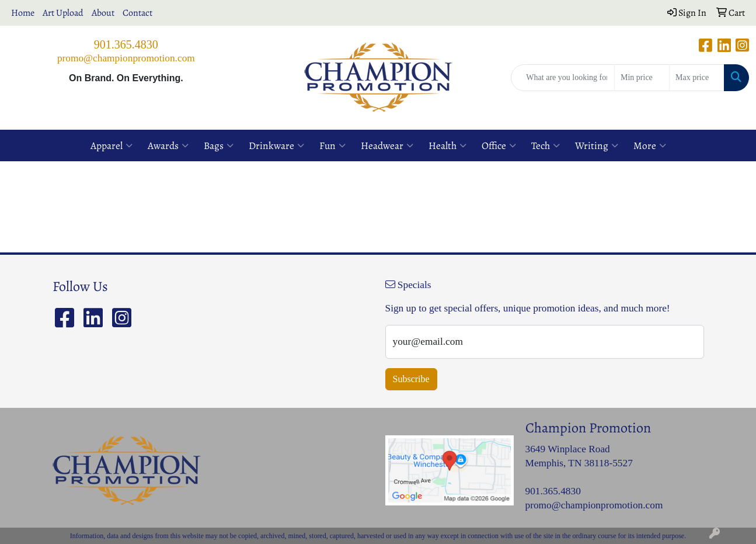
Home (23, 13)
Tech (546, 145)
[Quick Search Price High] (697, 78)
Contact (137, 13)
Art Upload (63, 13)
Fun (332, 145)
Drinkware (276, 145)
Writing (597, 145)
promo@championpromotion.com (126, 58)
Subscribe (411, 379)
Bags (219, 145)
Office (499, 145)
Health (447, 145)
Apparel (112, 145)
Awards (168, 145)
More (650, 145)
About (103, 13)
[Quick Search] (563, 78)
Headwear (387, 145)
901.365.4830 (126, 44)
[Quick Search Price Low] (642, 78)
